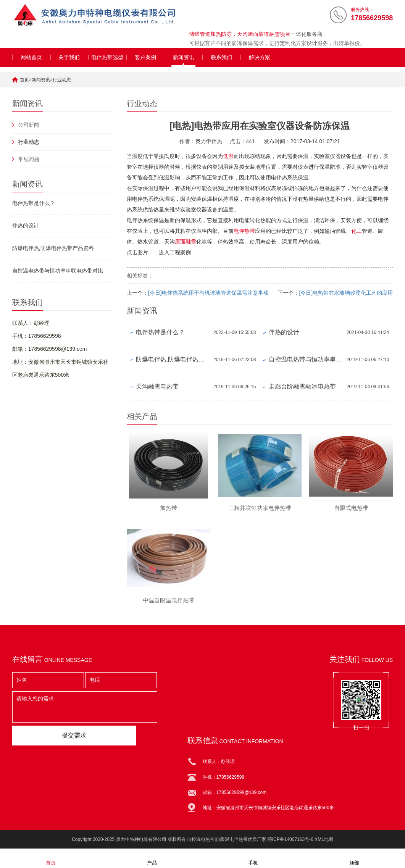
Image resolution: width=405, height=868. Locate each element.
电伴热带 (244, 231)
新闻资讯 (184, 57)
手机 (253, 858)
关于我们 (69, 57)
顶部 (354, 858)
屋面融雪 (186, 242)
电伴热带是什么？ (34, 203)
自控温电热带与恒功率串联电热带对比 (58, 271)
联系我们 (221, 57)
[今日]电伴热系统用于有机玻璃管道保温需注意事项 (208, 293)
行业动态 (62, 80)
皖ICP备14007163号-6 (290, 839)
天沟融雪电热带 (157, 386)
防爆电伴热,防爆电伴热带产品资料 (53, 248)
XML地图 (324, 839)
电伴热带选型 (107, 57)
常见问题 (29, 159)
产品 (152, 858)
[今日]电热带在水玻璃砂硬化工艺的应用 (346, 293)
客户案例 (145, 57)
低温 (228, 156)
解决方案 (260, 57)
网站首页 (31, 57)
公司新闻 (29, 125)
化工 (357, 231)
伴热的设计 (26, 226)
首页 (24, 80)
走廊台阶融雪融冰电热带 (302, 386)
